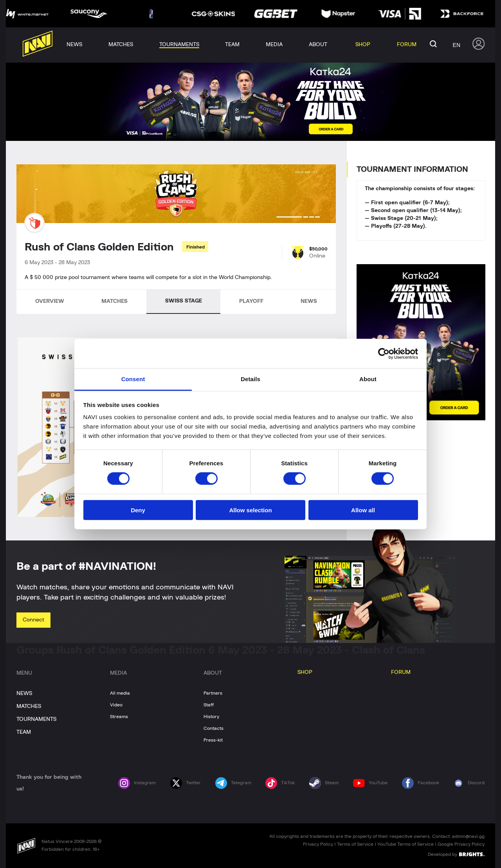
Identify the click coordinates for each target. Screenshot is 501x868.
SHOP (305, 672)
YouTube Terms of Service (405, 844)
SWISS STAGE (184, 301)
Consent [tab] (133, 379)
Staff (209, 705)
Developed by (456, 854)
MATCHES (114, 301)
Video (116, 705)
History (211, 717)
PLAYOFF (251, 301)
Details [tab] (250, 379)
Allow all (363, 510)
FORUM (401, 672)
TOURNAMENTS (36, 719)
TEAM (24, 732)
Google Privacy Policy (461, 844)
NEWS (309, 301)
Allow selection (250, 510)
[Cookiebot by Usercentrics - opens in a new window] (384, 353)
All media (120, 693)
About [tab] (368, 379)
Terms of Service (355, 844)
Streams (119, 717)
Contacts (214, 728)
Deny (138, 510)
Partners (213, 693)
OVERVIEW (50, 301)
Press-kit (213, 740)
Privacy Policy (318, 844)
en (457, 45)
